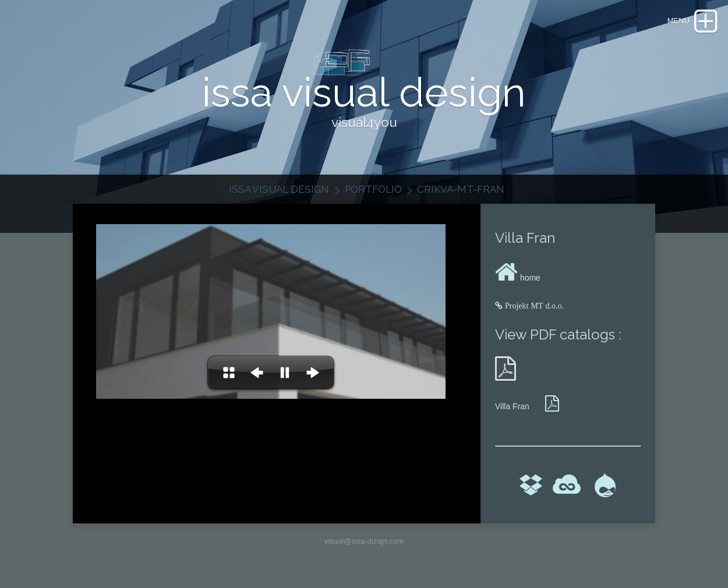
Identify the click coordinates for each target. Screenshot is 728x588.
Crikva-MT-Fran (461, 189)
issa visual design (279, 189)
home (518, 278)
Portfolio (373, 189)
